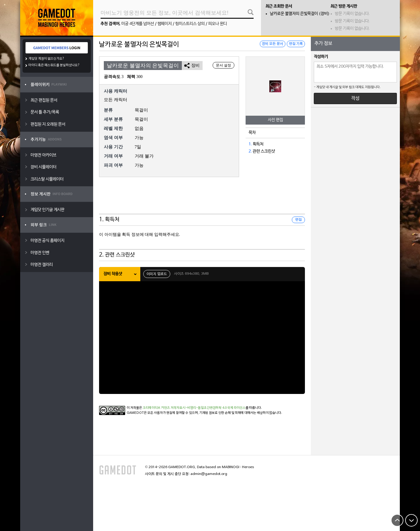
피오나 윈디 (218, 24)
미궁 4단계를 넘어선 (138, 24)
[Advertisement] (202, 199)
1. (250, 144)
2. (250, 151)
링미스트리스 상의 (190, 24)
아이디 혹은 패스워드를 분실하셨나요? (54, 65)
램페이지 (165, 24)
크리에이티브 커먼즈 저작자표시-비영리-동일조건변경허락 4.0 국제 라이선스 (194, 408)
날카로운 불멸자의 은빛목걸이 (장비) (300, 14)
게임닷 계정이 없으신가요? (46, 59)
